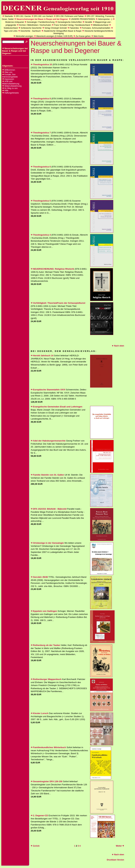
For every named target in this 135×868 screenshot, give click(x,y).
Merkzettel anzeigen (24, 36)
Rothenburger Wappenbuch (46, 679)
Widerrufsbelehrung (13, 86)
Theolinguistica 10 (41, 64)
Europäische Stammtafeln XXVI (48, 390)
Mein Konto (99, 36)
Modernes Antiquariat (14, 22)
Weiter (120, 846)
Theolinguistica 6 (41, 167)
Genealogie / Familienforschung (41, 22)
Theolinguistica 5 (41, 201)
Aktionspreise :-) (105, 19)
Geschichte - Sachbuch (31, 31)
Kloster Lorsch (40, 713)
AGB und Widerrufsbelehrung (11, 83)
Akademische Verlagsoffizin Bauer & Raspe (63, 31)
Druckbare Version (115, 860)
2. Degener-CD (39, 816)
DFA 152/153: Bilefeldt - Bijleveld (49, 509)
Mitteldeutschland (101, 25)
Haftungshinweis (12, 93)
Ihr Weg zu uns (11, 88)
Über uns (8, 72)
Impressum (9, 79)
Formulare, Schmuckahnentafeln (96, 28)
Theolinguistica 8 (41, 99)
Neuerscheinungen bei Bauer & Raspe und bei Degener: (15, 51)
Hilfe (6, 91)
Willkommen (10, 70)
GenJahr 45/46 (39, 577)
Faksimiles (74, 28)
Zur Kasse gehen (83, 36)
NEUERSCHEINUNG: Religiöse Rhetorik (52, 269)
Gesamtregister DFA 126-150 (47, 781)
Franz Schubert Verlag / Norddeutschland (72, 25)
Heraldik (88, 22)
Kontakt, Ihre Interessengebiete (10, 76)
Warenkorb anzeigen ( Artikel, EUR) (54, 36)
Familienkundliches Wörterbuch (48, 747)
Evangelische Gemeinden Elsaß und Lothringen (56, 407)
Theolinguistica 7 (41, 133)
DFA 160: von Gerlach (43, 16)
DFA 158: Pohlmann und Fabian (70, 16)
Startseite (9, 16)
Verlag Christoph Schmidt (56, 28)
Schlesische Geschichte (31, 28)
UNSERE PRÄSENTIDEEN (83, 19)
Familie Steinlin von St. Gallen (47, 475)
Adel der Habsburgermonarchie (48, 441)
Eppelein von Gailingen (44, 611)
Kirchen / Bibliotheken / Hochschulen (35, 25)
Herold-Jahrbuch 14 (42, 356)
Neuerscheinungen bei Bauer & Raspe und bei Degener (42, 19)
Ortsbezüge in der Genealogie (47, 543)
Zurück (35, 846)
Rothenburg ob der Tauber (45, 645)
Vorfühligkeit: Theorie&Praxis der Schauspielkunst (58, 303)
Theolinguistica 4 (41, 235)
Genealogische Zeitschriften (70, 22)
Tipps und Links (11, 31)
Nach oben (118, 346)
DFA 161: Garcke (23, 16)
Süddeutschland (11, 28)
